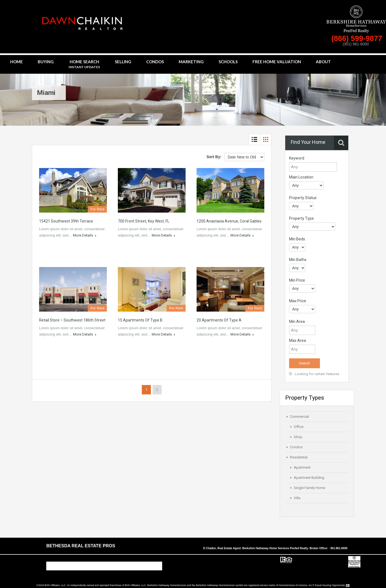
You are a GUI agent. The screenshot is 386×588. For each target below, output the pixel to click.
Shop (298, 437)
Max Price (298, 301)
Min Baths (298, 260)
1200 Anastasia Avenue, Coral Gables (229, 221)
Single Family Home (309, 488)
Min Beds (297, 239)
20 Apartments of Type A (219, 320)
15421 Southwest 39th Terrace (66, 221)
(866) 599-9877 (358, 39)
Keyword (297, 158)
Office (299, 427)
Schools (228, 62)
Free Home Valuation (277, 62)
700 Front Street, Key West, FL (144, 221)
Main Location (301, 177)
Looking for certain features (314, 374)
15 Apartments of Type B (140, 320)
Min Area (297, 322)
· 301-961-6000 (338, 548)
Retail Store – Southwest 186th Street (72, 320)
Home (17, 62)
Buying (46, 62)
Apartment (302, 467)
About (323, 62)
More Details (85, 235)
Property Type (301, 218)
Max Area (297, 340)
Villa (297, 498)
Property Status (303, 198)
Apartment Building (309, 478)
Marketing (191, 62)
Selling (123, 62)
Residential (299, 457)
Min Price (297, 280)
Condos (155, 62)
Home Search (84, 64)
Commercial (299, 417)
